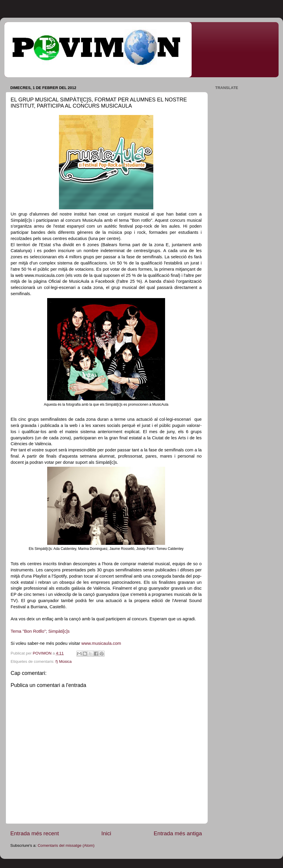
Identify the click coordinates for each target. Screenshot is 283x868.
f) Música (64, 661)
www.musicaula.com (101, 643)
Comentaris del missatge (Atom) (66, 845)
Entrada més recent (35, 833)
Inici (106, 833)
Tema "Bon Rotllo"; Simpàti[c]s (40, 631)
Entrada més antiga (178, 833)
